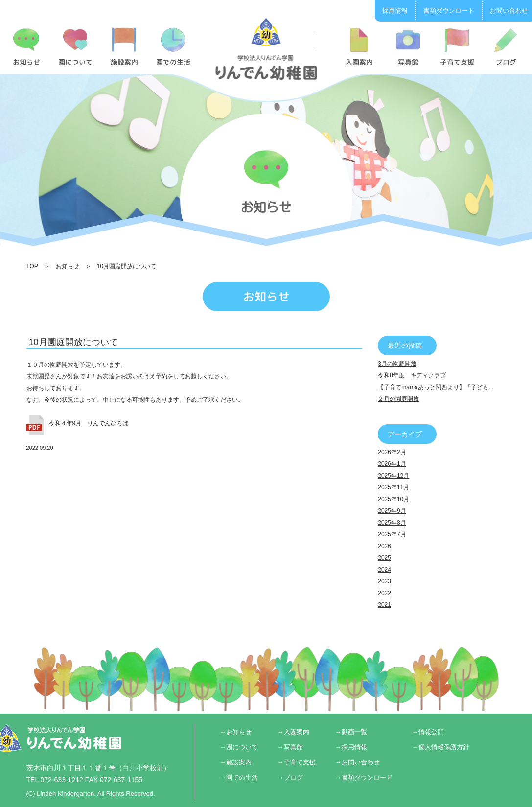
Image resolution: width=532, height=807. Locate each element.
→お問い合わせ (358, 762)
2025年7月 (392, 534)
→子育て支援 (297, 762)
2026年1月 (392, 464)
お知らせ (68, 266)
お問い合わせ (509, 11)
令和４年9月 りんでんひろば (89, 423)
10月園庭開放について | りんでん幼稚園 (266, 48)
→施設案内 (236, 762)
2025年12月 (393, 476)
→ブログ (290, 777)
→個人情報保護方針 (441, 747)
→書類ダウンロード (364, 777)
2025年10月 (393, 499)
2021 (384, 605)
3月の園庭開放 (397, 364)
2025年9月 (392, 511)
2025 (384, 558)
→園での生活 (239, 777)
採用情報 (395, 11)
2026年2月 (392, 452)
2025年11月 (393, 487)
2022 (384, 593)
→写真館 (290, 747)
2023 (384, 581)
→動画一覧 (351, 732)
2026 (384, 546)
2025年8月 (392, 523)
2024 (384, 570)
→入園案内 (293, 732)
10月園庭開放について (73, 342)
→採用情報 (351, 747)
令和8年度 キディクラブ (412, 375)
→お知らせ (236, 732)
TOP (32, 266)
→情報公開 (428, 732)
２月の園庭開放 (398, 399)
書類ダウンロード (449, 11)
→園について (239, 747)
